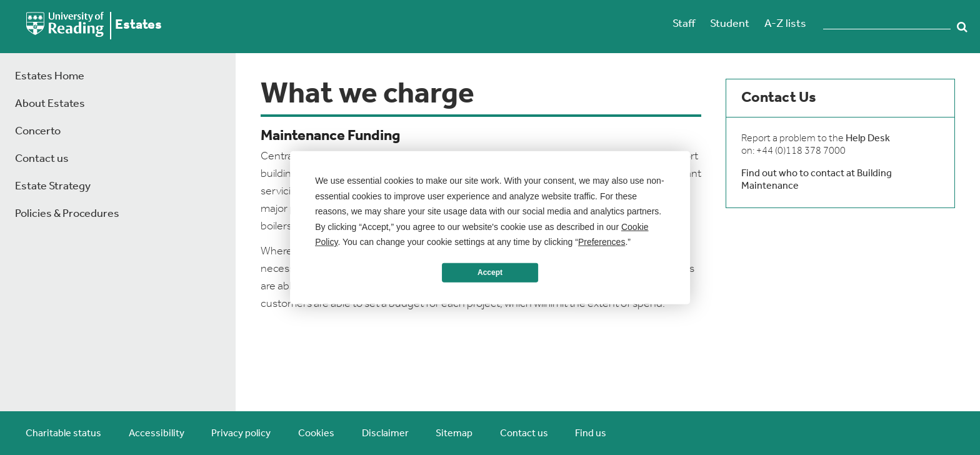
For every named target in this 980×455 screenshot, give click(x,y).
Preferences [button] (602, 242)
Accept (490, 272)
